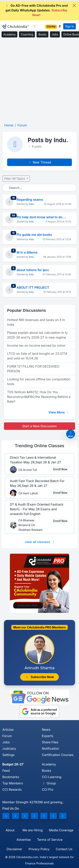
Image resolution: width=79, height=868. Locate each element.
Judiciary (9, 749)
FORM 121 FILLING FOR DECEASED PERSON (33, 369)
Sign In (69, 26)
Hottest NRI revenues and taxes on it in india (36, 322)
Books (42, 34)
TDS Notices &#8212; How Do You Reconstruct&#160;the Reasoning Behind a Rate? (39, 397)
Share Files (50, 742)
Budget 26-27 (13, 764)
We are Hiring (32, 830)
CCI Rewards (12, 790)
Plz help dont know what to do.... (41, 217)
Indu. (32, 204)
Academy (9, 34)
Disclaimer (14, 849)
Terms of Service (50, 840)
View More (59, 412)
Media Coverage (61, 830)
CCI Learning (52, 777)
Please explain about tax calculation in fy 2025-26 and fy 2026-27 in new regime (37, 335)
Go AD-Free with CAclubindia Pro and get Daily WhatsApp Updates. (36, 10)
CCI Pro (48, 790)
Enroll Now (60, 469)
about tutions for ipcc (33, 270)
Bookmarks (11, 777)
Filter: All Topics (15, 179)
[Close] (74, 6)
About (10, 830)
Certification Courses (58, 755)
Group (49, 783)
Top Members (13, 783)
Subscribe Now (39, 677)
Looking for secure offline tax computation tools (39, 382)
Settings (8, 755)
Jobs (55, 34)
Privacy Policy (39, 849)
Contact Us (64, 849)
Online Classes (39, 446)
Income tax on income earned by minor (36, 345)
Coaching (27, 34)
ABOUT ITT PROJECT (33, 287)
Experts (47, 736)
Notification (50, 749)
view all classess (40, 542)
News (46, 730)
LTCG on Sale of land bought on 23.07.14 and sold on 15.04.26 (37, 356)
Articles (8, 730)
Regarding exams (30, 200)
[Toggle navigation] (34, 26)
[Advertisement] (39, 80)
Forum (7, 736)
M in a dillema (27, 252)
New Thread (40, 162)
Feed (6, 771)
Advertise (24, 840)
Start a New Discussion (39, 426)
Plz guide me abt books (34, 235)
